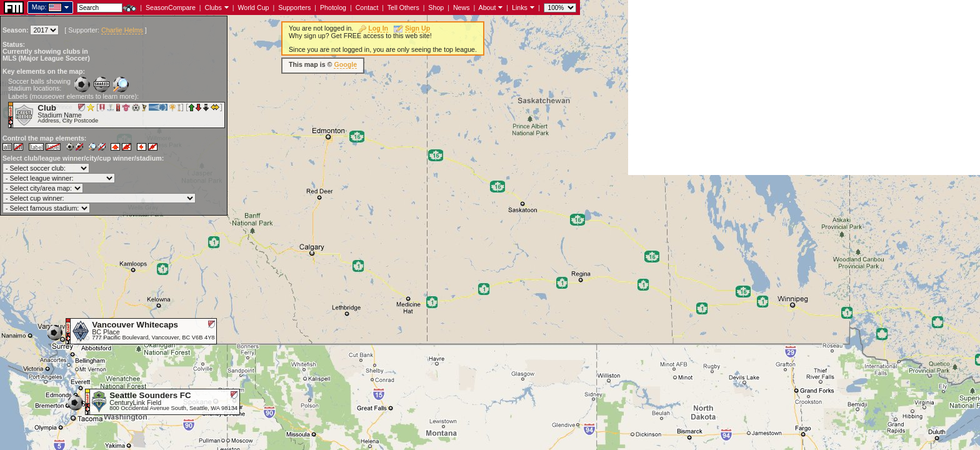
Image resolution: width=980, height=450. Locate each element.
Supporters (294, 7)
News (462, 7)
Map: (39, 7)
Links (520, 7)
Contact (367, 7)
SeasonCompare (171, 7)
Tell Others (403, 7)
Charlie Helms (122, 30)
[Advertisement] (804, 87)
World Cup (253, 7)
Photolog (333, 7)
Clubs (213, 7)
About (487, 7)
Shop (436, 7)
